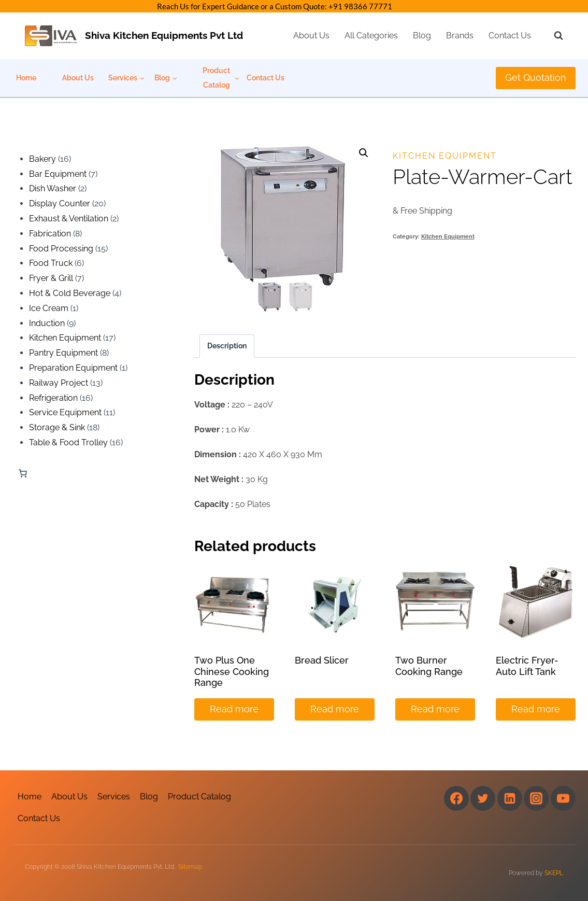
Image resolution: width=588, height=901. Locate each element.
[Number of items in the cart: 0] (23, 473)
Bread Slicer (322, 660)
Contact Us (510, 36)
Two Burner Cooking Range (429, 666)
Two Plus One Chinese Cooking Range (232, 671)
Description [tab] (227, 346)
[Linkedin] (510, 798)
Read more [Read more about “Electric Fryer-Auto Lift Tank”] (536, 709)
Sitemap (190, 867)
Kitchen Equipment (445, 156)
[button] (364, 153)
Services (114, 797)
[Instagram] (536, 798)
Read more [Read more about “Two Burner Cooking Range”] (435, 709)
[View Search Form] (553, 36)
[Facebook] (456, 798)
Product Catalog (199, 797)
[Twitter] (483, 798)
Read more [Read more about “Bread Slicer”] (335, 709)
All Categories (371, 36)
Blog (422, 36)
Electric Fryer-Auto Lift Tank (527, 666)
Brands (460, 36)
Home (26, 78)
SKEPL (554, 873)
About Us (311, 36)
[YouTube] (563, 798)
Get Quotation (536, 78)
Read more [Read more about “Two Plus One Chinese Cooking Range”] (234, 709)
